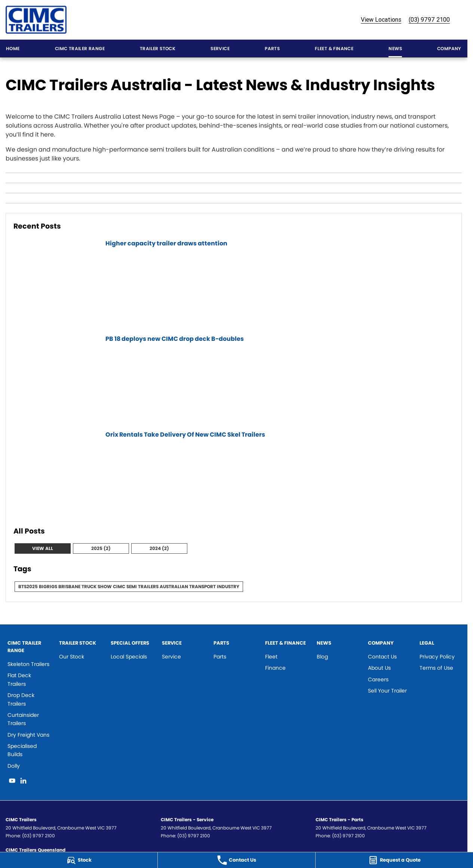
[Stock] (79, 860)
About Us (379, 668)
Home (13, 48)
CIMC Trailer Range (80, 48)
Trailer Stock (158, 48)
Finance (275, 668)
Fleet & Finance (334, 48)
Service (220, 48)
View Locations (381, 19)
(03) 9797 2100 (429, 19)
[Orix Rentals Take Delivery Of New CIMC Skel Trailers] (234, 474)
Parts (272, 48)
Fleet (271, 657)
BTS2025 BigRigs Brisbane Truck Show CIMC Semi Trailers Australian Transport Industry (129, 586)
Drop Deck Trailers (21, 699)
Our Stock (72, 657)
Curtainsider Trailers (23, 719)
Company (449, 48)
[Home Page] (36, 20)
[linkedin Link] (23, 781)
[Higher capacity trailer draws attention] (234, 283)
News (395, 48)
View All (43, 548)
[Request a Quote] (394, 860)
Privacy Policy (437, 657)
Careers (378, 679)
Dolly (14, 766)
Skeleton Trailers (28, 664)
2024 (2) (159, 548)
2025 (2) (101, 548)
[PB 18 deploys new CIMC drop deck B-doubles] (234, 378)
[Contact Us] (236, 860)
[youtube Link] (12, 781)
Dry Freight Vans (28, 735)
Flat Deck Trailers (19, 679)
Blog (322, 657)
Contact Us (382, 657)
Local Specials (129, 657)
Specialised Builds (22, 750)
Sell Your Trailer (387, 691)
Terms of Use (436, 668)
